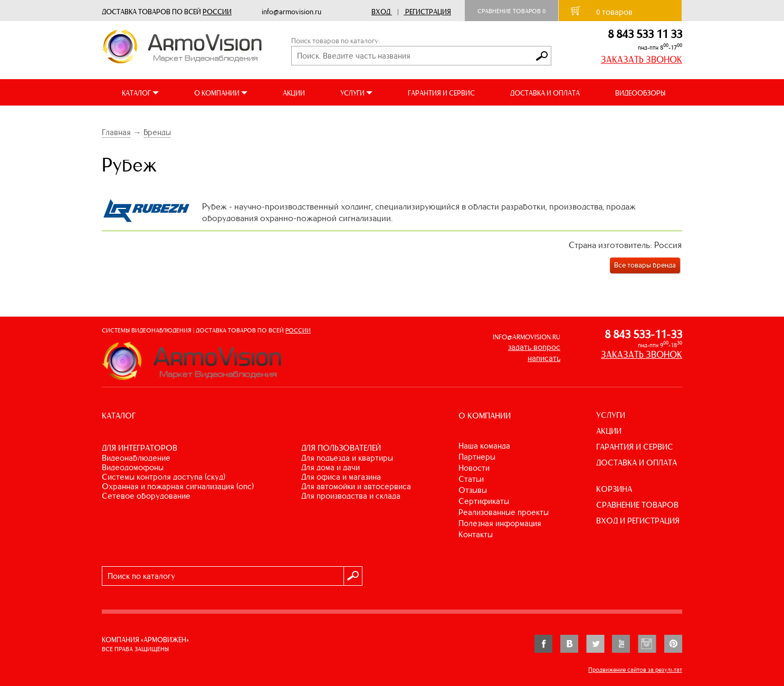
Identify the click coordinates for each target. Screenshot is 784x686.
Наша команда (484, 446)
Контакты (476, 534)
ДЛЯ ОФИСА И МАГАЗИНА (341, 477)
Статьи (471, 479)
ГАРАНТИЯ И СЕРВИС (441, 93)
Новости (474, 468)
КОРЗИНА (614, 489)
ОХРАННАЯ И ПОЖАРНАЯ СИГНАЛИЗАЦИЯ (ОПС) (178, 486)
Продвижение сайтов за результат (635, 670)
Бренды (157, 132)
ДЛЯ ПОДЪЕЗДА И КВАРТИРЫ (347, 458)
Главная (116, 132)
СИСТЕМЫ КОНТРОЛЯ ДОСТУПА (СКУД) (164, 477)
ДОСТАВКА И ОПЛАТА (545, 93)
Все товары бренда (645, 265)
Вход (381, 12)
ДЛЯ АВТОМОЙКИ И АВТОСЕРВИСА (356, 486)
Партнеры (477, 457)
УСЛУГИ (611, 415)
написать (544, 358)
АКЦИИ (294, 93)
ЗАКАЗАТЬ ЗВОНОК (642, 60)
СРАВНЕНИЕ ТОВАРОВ (637, 505)
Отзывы (473, 490)
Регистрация (428, 12)
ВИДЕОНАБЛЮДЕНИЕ (136, 458)
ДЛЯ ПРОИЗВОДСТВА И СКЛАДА (351, 496)
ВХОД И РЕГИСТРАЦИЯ (638, 521)
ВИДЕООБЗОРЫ (640, 93)
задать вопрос (534, 347)
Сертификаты (484, 501)
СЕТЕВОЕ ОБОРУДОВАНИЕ (146, 496)
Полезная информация (500, 523)
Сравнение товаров (511, 11)
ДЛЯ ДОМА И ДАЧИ (331, 467)
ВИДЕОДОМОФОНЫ (133, 467)
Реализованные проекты (504, 512)
